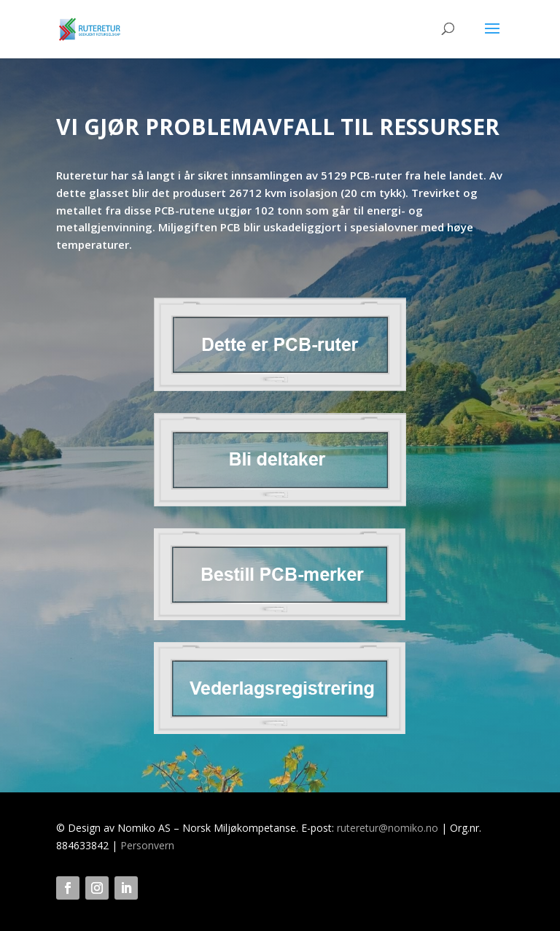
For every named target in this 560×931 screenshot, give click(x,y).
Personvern (147, 845)
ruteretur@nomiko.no (388, 828)
